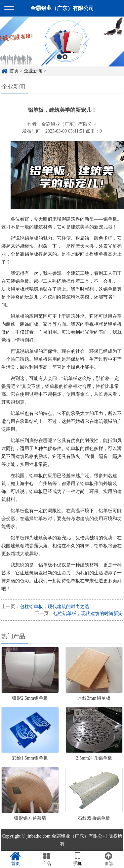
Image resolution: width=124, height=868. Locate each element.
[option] (62, 46)
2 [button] (65, 61)
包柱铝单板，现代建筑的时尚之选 (55, 607)
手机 (78, 859)
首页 (16, 859)
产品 (47, 859)
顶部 (108, 859)
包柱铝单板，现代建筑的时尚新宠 (88, 614)
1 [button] (59, 61)
